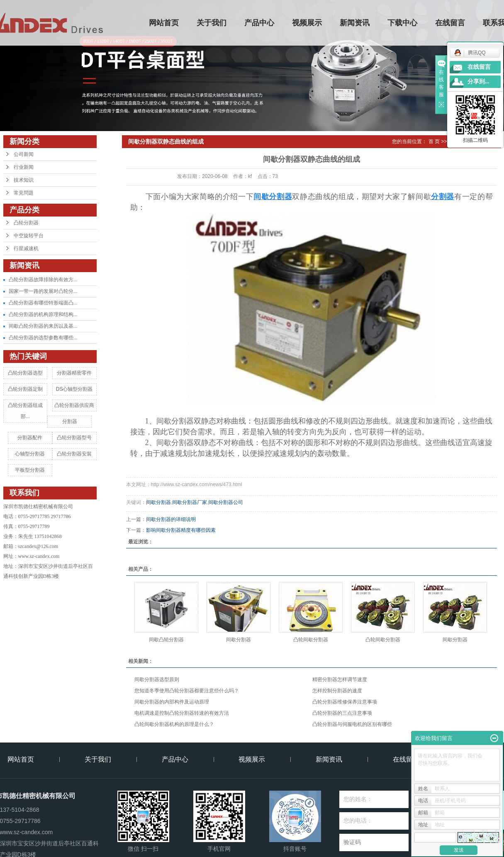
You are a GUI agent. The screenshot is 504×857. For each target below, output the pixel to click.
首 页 (434, 141)
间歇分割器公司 (226, 502)
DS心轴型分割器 (74, 389)
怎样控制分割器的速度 (337, 691)
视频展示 (307, 23)
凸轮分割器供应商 (74, 405)
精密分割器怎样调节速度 (340, 679)
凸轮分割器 (26, 223)
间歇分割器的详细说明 (171, 519)
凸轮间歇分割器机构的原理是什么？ (174, 724)
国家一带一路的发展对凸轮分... (43, 291)
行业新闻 (24, 167)
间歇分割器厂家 (190, 502)
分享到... (478, 82)
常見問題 (24, 193)
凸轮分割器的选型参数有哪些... (43, 338)
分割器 (70, 421)
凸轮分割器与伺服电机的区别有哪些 (352, 724)
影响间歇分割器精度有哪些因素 (181, 530)
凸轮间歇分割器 (311, 640)
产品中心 (259, 23)
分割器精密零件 (74, 373)
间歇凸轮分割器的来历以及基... (43, 326)
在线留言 (450, 23)
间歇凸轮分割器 (166, 640)
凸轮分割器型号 (74, 438)
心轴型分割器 (30, 454)
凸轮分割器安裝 (74, 454)
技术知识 (24, 180)
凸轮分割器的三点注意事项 (342, 713)
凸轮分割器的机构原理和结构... (43, 314)
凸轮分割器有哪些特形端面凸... (43, 303)
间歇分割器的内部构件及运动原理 (172, 702)
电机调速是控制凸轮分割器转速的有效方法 (182, 713)
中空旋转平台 (29, 236)
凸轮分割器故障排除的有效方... (43, 280)
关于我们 (212, 23)
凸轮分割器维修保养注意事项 (345, 702)
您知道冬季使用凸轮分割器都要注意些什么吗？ (187, 691)
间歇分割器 (158, 502)
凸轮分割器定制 (25, 389)
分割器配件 (30, 438)
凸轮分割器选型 (25, 373)
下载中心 (402, 23)
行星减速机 (26, 248)
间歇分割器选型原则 (157, 679)
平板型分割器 (30, 470)
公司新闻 (24, 154)
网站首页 (164, 23)
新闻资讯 (355, 23)
